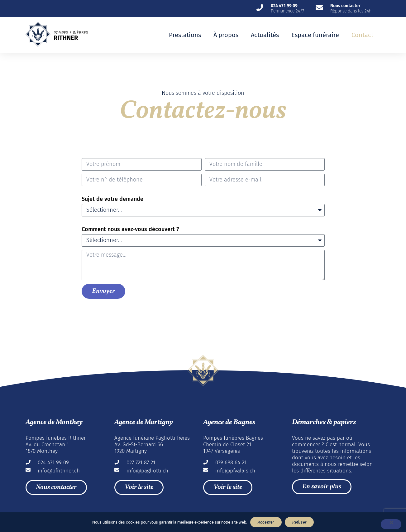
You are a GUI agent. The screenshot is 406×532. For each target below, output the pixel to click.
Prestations (185, 35)
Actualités (265, 35)
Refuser (299, 522)
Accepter (266, 522)
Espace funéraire (315, 35)
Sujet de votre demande (112, 199)
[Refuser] (391, 524)
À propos (226, 35)
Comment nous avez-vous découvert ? (130, 229)
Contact (362, 35)
